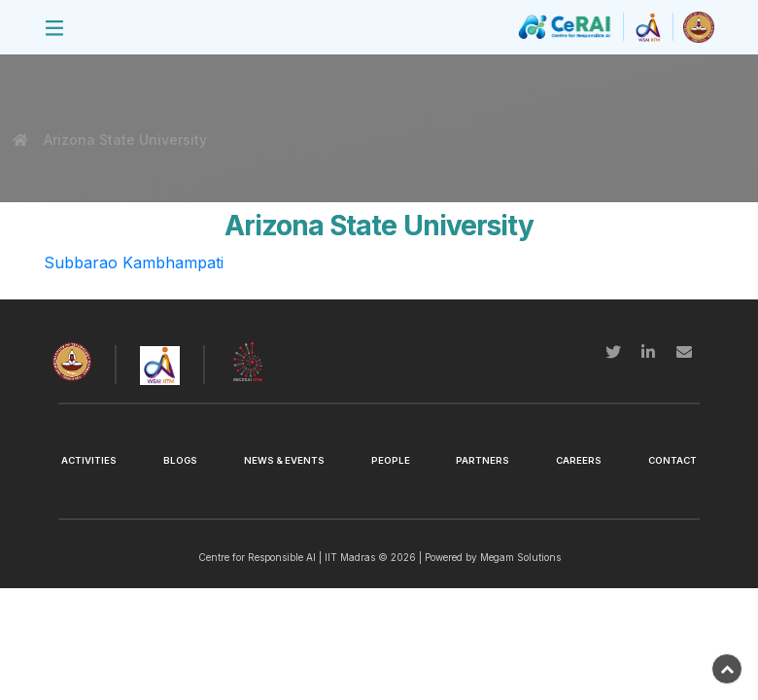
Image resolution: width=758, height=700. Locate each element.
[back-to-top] (727, 669)
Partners (482, 460)
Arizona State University (124, 140)
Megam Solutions (520, 557)
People (391, 460)
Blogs (180, 460)
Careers (579, 460)
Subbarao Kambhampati (134, 262)
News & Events (284, 460)
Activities (89, 460)
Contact (672, 460)
